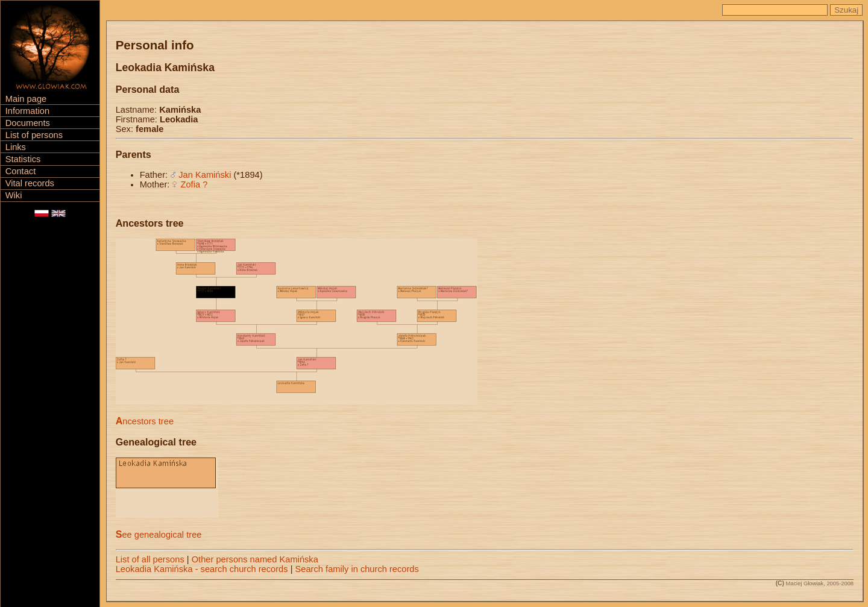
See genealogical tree (159, 535)
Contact (21, 171)
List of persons (34, 135)
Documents (28, 123)
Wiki (14, 195)
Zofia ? (194, 184)
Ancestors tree (145, 421)
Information (27, 111)
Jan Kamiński (205, 175)
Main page (26, 99)
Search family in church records (357, 569)
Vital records (30, 183)
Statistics (23, 159)
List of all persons (150, 559)
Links (16, 147)
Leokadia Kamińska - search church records (202, 569)
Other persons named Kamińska (255, 559)
